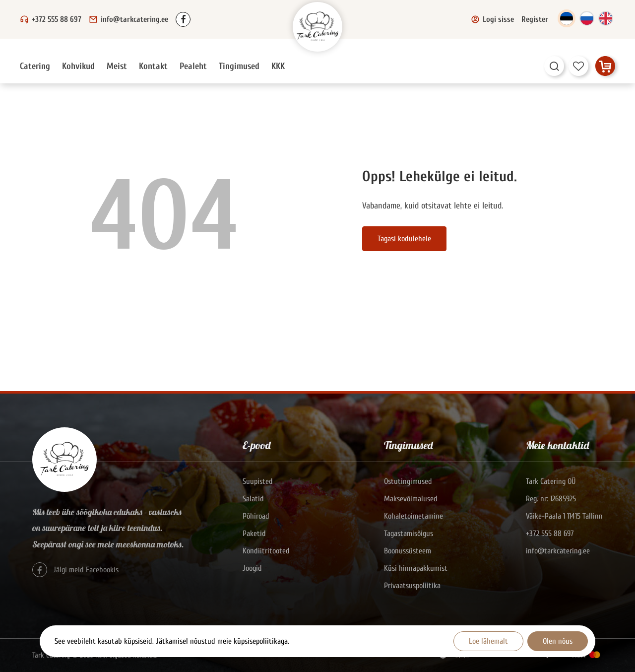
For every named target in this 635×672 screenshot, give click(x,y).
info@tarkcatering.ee (134, 19)
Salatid (253, 499)
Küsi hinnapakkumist (416, 568)
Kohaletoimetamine (413, 516)
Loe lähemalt (488, 641)
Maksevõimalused (411, 499)
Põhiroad (256, 516)
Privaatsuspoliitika (412, 586)
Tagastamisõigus (409, 534)
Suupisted (258, 481)
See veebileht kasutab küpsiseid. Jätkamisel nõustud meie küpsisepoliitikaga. (172, 641)
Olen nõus (558, 641)
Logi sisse (492, 19)
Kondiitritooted (266, 551)
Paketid (254, 534)
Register (535, 19)
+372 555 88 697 (57, 19)
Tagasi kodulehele (404, 239)
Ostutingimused (408, 481)
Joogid (252, 568)
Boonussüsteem (408, 551)
